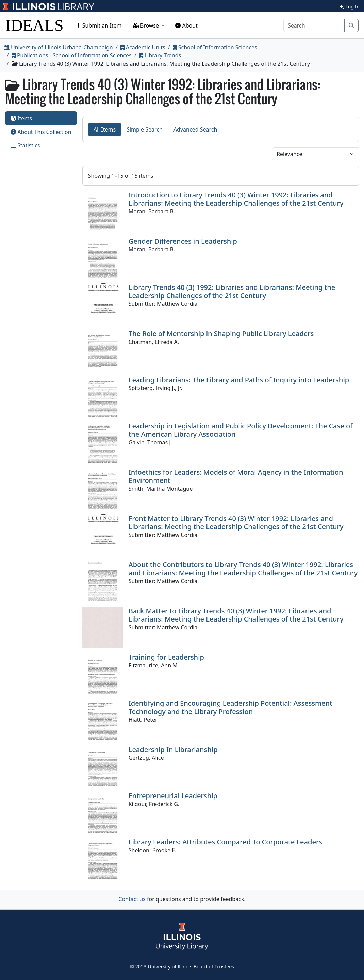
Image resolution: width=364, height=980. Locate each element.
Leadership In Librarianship (173, 749)
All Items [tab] (105, 129)
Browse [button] (147, 25)
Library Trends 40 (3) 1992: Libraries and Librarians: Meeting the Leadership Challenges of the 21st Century (232, 291)
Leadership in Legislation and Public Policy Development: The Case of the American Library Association (241, 430)
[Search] (314, 25)
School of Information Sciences (215, 47)
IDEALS (35, 25)
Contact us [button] (132, 899)
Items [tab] (21, 118)
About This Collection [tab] (41, 132)
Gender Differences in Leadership (183, 241)
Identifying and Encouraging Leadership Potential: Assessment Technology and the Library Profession (230, 707)
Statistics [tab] (25, 145)
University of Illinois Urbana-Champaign (59, 47)
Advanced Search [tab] (195, 129)
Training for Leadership (166, 657)
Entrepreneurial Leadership (173, 796)
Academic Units (143, 47)
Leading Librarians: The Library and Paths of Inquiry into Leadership (239, 380)
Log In (350, 7)
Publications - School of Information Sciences (72, 55)
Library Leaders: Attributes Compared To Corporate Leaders (225, 842)
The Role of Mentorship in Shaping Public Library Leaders (221, 334)
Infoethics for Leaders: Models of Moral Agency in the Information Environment (236, 476)
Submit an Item (99, 25)
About (186, 25)
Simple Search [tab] (145, 129)
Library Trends (160, 55)
